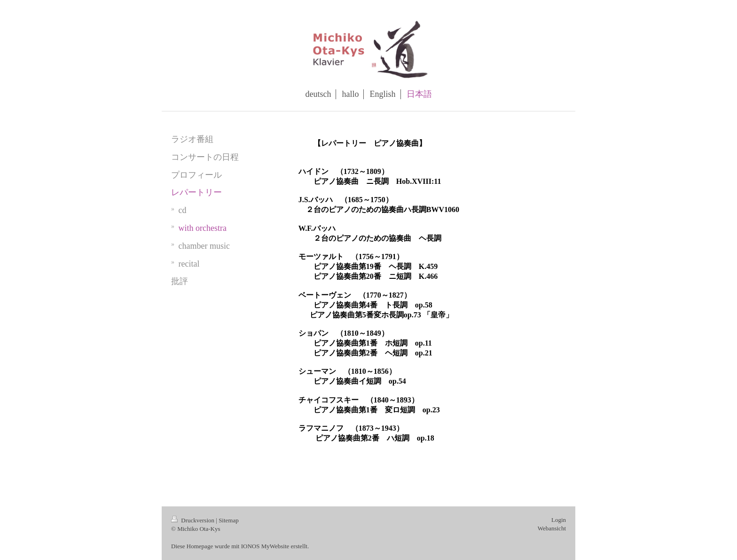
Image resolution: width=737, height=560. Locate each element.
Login (559, 520)
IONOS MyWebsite (265, 546)
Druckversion (193, 520)
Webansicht (552, 528)
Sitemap (229, 520)
